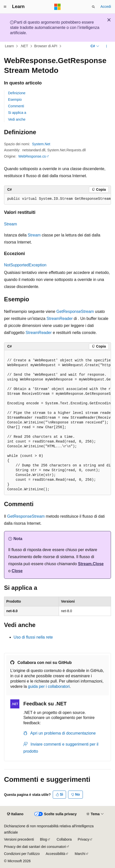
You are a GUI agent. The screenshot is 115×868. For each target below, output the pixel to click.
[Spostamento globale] (5, 7)
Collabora (64, 839)
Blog (43, 839)
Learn (10, 46)
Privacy (84, 839)
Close (17, 571)
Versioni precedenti (19, 839)
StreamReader (60, 319)
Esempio (15, 100)
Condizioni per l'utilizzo (22, 854)
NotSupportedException (25, 265)
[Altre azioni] (107, 46)
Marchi (80, 854)
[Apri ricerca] (93, 7)
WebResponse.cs (32, 156)
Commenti (16, 106)
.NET (24, 46)
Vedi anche (17, 119)
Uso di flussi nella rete (33, 637)
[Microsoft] (57, 7)
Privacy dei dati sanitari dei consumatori (35, 847)
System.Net (41, 144)
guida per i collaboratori (49, 686)
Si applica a (17, 113)
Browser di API (46, 46)
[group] (57, 199)
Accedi (106, 7)
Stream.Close (91, 564)
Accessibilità (55, 854)
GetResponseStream (75, 311)
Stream (11, 224)
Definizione (17, 93)
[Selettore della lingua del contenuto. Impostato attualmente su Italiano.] (15, 814)
